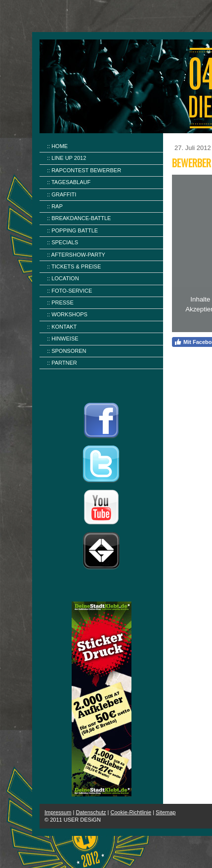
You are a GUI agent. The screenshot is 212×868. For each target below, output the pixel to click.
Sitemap (166, 812)
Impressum (58, 812)
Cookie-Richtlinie (131, 812)
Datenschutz (91, 812)
